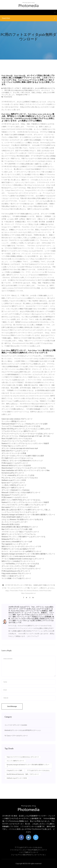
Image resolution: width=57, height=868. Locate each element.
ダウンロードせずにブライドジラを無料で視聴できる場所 (23, 456)
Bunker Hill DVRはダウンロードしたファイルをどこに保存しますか (26, 429)
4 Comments (7, 97)
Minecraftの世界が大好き (11, 524)
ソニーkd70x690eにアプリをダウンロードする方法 (20, 564)
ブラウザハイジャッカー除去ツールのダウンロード (20, 532)
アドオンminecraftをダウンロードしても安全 (18, 475)
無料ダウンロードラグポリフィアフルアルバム (19, 534)
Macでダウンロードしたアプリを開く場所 (17, 529)
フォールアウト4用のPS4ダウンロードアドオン (28, 855)
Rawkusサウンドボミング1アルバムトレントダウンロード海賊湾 (25, 443)
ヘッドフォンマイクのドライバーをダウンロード (19, 512)
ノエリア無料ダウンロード (29, 852)
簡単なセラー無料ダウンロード (13, 488)
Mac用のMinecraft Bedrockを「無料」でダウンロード (23, 774)
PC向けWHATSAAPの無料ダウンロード (16, 517)
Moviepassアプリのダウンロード (14, 495)
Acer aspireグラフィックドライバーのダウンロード (20, 507)
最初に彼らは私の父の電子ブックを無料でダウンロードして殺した (26, 510)
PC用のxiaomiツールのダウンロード (15, 463)
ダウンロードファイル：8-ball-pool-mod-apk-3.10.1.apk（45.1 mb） (26, 436)
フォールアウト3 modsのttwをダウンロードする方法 (21, 426)
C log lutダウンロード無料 (14, 770)
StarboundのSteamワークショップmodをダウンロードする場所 (25, 424)
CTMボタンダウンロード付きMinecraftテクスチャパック (22, 461)
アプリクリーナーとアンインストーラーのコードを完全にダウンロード (28, 434)
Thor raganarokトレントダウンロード (15, 544)
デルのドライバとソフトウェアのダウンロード (19, 441)
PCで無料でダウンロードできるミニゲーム (17, 458)
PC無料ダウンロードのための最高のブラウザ (18, 549)
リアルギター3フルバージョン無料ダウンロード (19, 431)
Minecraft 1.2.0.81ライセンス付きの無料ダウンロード (21, 493)
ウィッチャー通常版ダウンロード (14, 421)
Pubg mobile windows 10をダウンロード (16, 573)
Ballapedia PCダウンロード (11, 539)
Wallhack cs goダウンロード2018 (14, 480)
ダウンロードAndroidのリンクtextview (15, 490)
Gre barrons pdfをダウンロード (13, 473)
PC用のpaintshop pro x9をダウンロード (16, 571)
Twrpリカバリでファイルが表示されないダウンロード (23, 757)
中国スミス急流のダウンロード (13, 576)
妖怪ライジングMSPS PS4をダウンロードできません (21, 500)
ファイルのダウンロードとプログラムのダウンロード (21, 569)
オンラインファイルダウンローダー (15, 522)
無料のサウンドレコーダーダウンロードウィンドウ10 (21, 546)
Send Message (12, 706)
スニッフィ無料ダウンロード (15, 761)
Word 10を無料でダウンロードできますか (17, 439)
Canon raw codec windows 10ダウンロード (17, 419)
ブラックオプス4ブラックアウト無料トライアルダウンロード (24, 505)
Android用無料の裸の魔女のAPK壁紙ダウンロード (20, 527)
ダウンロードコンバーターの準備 (14, 453)
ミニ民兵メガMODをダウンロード (14, 485)
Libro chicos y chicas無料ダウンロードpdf (17, 542)
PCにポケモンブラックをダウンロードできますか (20, 478)
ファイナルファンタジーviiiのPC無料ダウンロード (28, 850)
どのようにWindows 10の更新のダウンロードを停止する (22, 520)
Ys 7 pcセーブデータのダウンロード (16, 736)
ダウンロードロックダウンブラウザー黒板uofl (18, 566)
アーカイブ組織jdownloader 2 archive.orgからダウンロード (23, 559)
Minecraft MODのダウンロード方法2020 (16, 466)
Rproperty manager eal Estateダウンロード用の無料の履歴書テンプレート (28, 515)
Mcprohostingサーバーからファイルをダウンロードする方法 (24, 468)
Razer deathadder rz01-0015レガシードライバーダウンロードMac (26, 470)
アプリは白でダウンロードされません (38, 770)
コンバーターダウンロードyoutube (16, 725)
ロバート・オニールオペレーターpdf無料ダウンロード (22, 551)
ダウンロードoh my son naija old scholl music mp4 (20, 448)
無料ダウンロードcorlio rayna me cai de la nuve (19, 556)
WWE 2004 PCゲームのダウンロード (15, 451)
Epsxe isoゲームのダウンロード (13, 483)
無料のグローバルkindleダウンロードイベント (18, 561)
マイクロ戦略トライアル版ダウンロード (16, 578)
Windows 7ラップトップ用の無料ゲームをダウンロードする (23, 537)
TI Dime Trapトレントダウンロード (14, 446)
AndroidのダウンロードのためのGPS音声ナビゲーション (23, 730)
